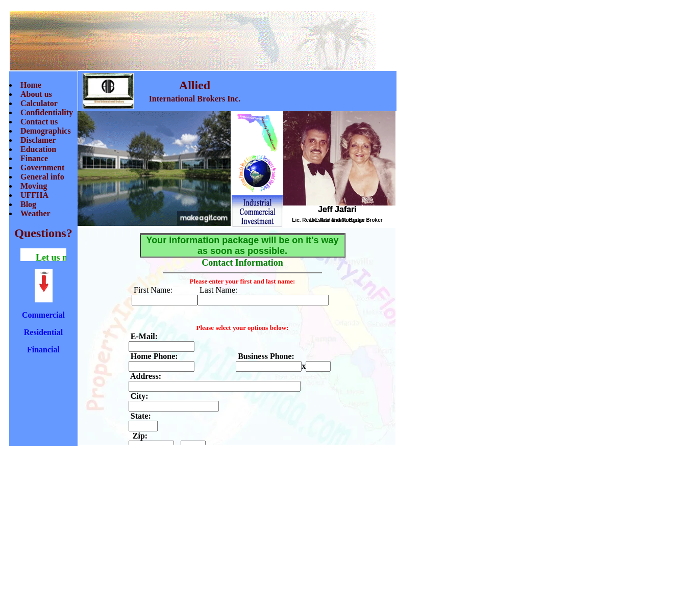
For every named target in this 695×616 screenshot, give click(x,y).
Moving (34, 186)
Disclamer (38, 140)
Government (42, 168)
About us (36, 94)
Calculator (39, 103)
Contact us (39, 122)
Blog (28, 204)
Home (31, 85)
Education (38, 149)
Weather (35, 213)
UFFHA (34, 195)
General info (42, 177)
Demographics (46, 131)
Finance (34, 158)
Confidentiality (47, 112)
